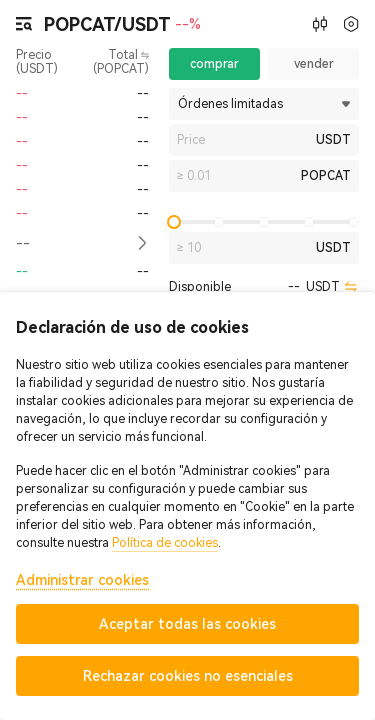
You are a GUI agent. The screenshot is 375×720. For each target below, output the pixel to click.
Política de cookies (165, 543)
